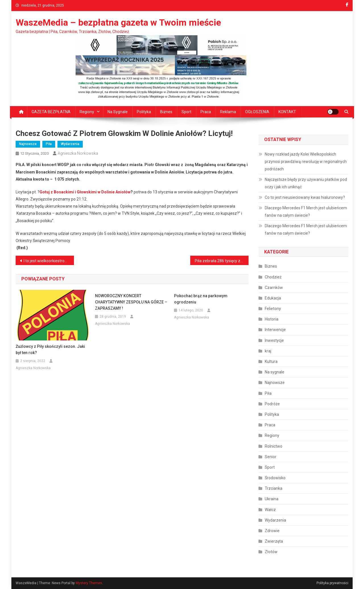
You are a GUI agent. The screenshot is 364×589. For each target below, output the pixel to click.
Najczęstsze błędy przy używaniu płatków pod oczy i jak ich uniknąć (306, 183)
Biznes (166, 112)
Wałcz (270, 510)
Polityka (144, 112)
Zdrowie (272, 531)
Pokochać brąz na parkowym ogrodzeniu (201, 299)
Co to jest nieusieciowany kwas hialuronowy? (305, 197)
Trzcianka (274, 488)
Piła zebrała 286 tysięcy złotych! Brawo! (222, 261)
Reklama (228, 112)
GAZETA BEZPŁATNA (51, 112)
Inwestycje (274, 340)
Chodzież (273, 277)
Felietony (273, 309)
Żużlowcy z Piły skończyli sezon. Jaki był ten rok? (50, 350)
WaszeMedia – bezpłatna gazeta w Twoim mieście (118, 22)
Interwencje (275, 330)
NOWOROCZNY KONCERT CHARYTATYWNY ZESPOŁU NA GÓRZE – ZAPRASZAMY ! (131, 302)
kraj (268, 351)
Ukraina (272, 499)
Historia (272, 319)
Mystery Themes (89, 583)
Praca (206, 112)
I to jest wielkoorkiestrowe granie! (49, 261)
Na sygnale (118, 112)
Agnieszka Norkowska (78, 153)
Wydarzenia (70, 144)
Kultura (271, 361)
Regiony (87, 112)
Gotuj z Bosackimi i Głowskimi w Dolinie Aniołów (85, 192)
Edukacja (273, 298)
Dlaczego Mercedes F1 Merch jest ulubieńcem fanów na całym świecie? (306, 212)
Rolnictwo (274, 446)
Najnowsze (28, 144)
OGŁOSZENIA (257, 112)
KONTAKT (287, 112)
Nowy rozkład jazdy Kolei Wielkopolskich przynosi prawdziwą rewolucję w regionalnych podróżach (306, 162)
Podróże (272, 404)
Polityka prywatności (332, 583)
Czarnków (274, 288)
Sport (186, 112)
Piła (49, 144)
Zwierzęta (274, 541)
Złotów (271, 552)
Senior (271, 457)
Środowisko (275, 478)
